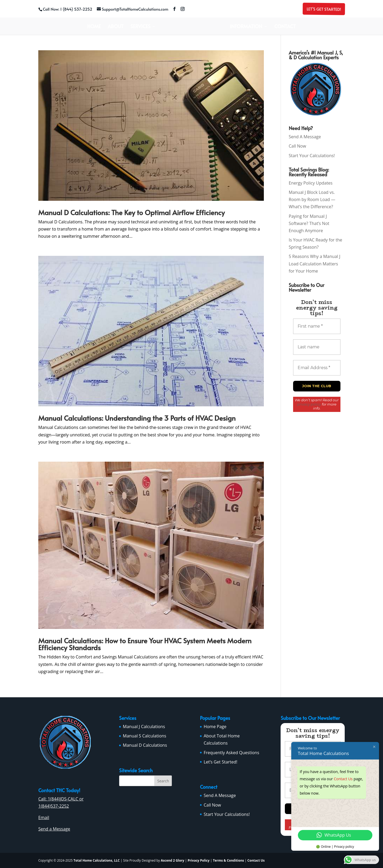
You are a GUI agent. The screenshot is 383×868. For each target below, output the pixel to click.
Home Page (215, 727)
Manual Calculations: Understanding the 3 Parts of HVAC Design (137, 418)
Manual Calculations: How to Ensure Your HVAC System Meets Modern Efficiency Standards (145, 644)
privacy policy (309, 404)
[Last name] (317, 347)
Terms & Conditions (228, 860)
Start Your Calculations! (312, 156)
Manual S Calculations (145, 736)
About (116, 27)
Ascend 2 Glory (173, 860)
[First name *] (317, 326)
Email (44, 817)
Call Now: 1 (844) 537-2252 (68, 9)
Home (94, 27)
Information (246, 27)
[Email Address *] (317, 368)
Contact (285, 27)
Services (141, 27)
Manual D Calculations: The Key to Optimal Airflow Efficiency (132, 212)
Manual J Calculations (144, 727)
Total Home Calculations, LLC (97, 860)
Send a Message (54, 829)
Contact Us (256, 860)
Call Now (297, 146)
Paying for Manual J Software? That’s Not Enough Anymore (309, 223)
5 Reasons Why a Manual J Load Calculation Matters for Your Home (315, 264)
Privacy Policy (198, 860)
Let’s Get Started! (323, 9)
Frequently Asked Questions (232, 753)
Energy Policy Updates (311, 183)
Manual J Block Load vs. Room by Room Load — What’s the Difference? (312, 199)
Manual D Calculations (145, 745)
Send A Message (305, 137)
